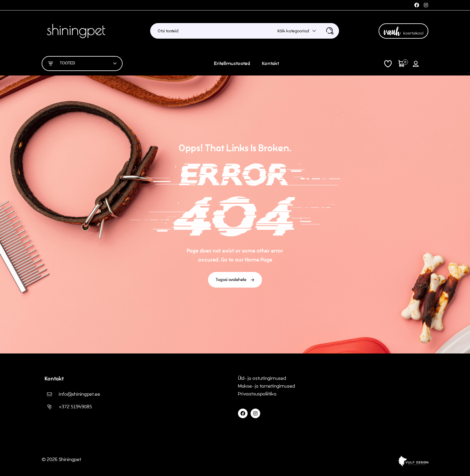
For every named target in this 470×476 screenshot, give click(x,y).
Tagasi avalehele (235, 280)
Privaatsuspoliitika (258, 394)
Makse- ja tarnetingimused (267, 386)
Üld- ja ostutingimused (262, 378)
